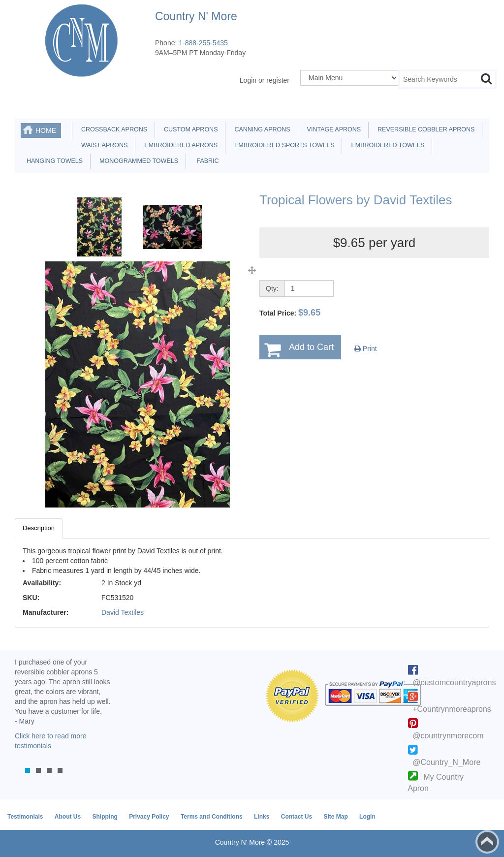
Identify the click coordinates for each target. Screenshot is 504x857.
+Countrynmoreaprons (452, 709)
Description (39, 528)
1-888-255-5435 (203, 43)
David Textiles (123, 612)
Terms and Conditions (212, 817)
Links (262, 817)
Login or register (265, 80)
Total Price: (290, 313)
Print (366, 349)
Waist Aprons (103, 145)
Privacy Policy (149, 817)
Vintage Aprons (332, 129)
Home (46, 130)
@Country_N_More (446, 762)
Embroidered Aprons (179, 145)
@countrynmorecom (448, 736)
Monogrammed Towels (137, 161)
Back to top (487, 842)
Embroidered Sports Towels (283, 145)
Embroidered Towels (386, 145)
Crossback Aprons (112, 129)
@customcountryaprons (454, 682)
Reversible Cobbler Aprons (424, 129)
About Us (68, 817)
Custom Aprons (189, 129)
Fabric (205, 161)
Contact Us (297, 817)
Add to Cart (311, 347)
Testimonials (25, 817)
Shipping (105, 817)
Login (367, 817)
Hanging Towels (53, 161)
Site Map (335, 817)
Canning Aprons (260, 129)
